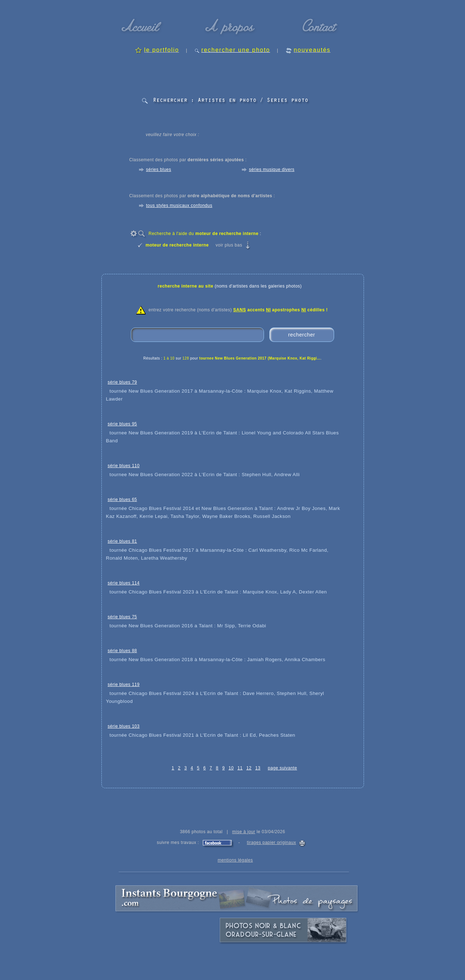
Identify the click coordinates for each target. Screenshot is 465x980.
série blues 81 (122, 541)
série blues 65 (122, 500)
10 (231, 768)
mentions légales (235, 860)
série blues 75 (122, 617)
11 (240, 768)
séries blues (159, 170)
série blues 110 (124, 466)
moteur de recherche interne (177, 245)
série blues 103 (124, 726)
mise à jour (244, 832)
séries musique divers (272, 170)
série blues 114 (124, 583)
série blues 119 (124, 685)
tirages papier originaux (271, 843)
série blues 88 (122, 651)
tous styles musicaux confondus (179, 206)
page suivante (282, 768)
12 (249, 768)
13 (258, 768)
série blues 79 (122, 382)
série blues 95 (122, 424)
